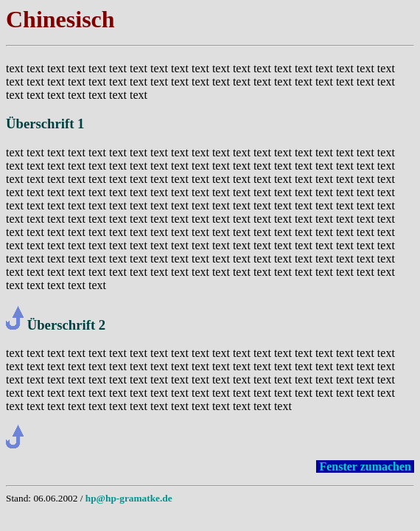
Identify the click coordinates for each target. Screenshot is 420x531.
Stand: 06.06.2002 (42, 498)
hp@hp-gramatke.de (129, 498)
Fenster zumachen (365, 466)
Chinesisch (60, 19)
